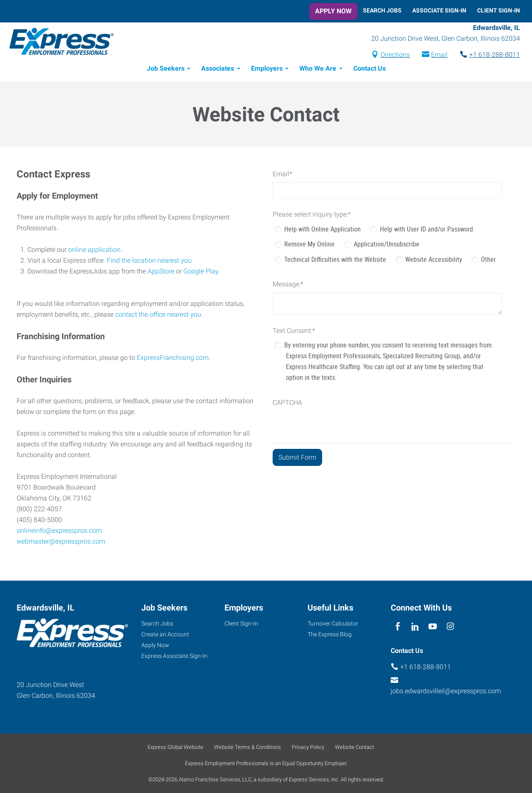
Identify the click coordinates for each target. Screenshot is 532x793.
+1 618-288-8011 (495, 55)
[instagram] (450, 627)
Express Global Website (175, 747)
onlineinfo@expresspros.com (59, 532)
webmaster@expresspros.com (61, 543)
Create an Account (165, 634)
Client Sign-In (499, 10)
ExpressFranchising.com (173, 359)
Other (488, 261)
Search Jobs (382, 10)
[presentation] (336, 428)
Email (439, 55)
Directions (395, 55)
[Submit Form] (297, 459)
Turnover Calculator (333, 623)
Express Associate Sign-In (174, 656)
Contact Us (369, 70)
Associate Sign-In (439, 10)
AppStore (161, 272)
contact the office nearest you (158, 316)
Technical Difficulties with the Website (335, 261)
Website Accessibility (434, 261)
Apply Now (333, 11)
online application (94, 251)
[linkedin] (415, 627)
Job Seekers (166, 70)
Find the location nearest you (149, 262)
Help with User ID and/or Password (426, 230)
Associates (218, 70)
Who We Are (318, 70)
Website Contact (355, 747)
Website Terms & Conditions (248, 747)
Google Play (201, 272)
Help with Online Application (323, 230)
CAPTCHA (287, 404)
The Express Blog (330, 634)
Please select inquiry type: (312, 215)
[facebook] (398, 627)
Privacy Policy (308, 747)
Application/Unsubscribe (387, 245)
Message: (288, 285)
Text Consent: (294, 332)
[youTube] (433, 627)
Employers (267, 70)
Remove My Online (309, 245)
